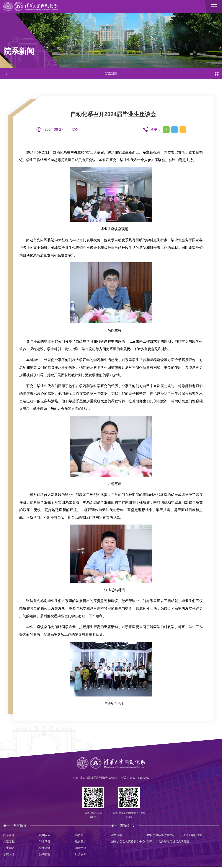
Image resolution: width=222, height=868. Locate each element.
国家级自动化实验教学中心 (129, 842)
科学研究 (45, 842)
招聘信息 (45, 855)
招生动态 (9, 849)
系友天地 (9, 855)
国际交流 (81, 849)
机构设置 (45, 835)
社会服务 (81, 855)
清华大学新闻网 (193, 835)
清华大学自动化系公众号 (93, 815)
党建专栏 (9, 842)
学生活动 (45, 849)
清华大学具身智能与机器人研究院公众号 (129, 815)
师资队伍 (81, 835)
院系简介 (9, 835)
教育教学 (81, 842)
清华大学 (117, 835)
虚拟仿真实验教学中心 (162, 835)
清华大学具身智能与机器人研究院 (172, 842)
